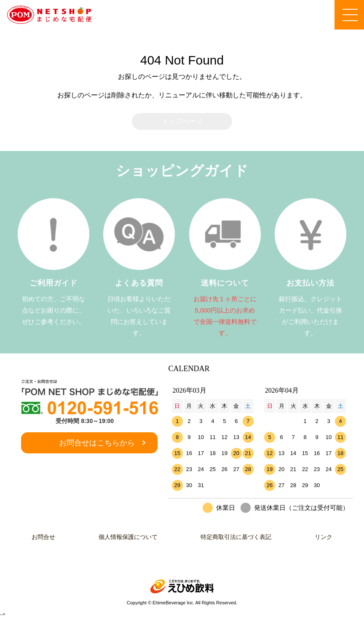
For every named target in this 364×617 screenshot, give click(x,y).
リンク (327, 537)
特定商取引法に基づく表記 (237, 537)
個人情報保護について (127, 537)
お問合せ (40, 537)
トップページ (182, 121)
